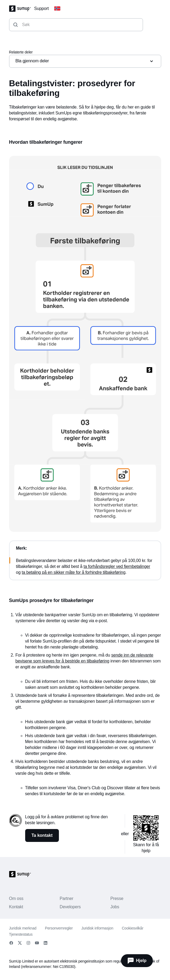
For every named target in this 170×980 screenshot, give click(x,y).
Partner (67, 898)
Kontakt (16, 907)
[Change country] (57, 9)
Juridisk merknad (23, 928)
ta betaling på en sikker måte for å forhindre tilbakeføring (73, 572)
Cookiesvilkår (133, 928)
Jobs (115, 907)
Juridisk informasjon (97, 928)
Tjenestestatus (21, 934)
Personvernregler (59, 928)
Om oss (16, 898)
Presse (117, 898)
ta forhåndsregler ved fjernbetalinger (117, 566)
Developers (70, 907)
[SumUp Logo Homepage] (22, 9)
